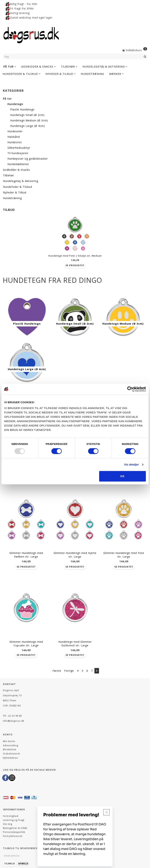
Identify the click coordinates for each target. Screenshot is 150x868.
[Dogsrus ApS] (31, 35)
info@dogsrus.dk (14, 716)
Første (57, 665)
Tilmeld (10, 858)
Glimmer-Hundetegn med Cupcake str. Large (26, 638)
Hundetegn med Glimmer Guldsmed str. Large (75, 638)
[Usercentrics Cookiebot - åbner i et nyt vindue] (130, 389)
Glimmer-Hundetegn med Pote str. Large (124, 551)
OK (122, 476)
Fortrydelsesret (13, 831)
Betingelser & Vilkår (15, 823)
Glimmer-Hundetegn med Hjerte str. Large (75, 551)
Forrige (69, 665)
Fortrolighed (11, 811)
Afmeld (23, 858)
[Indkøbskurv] (134, 50)
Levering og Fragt (14, 815)
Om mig (8, 819)
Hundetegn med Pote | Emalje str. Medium (75, 256)
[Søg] (145, 56)
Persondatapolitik (14, 827)
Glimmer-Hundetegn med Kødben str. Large (26, 551)
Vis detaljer (132, 464)
